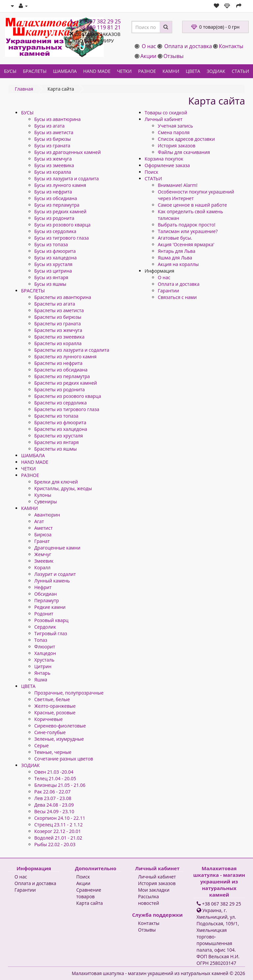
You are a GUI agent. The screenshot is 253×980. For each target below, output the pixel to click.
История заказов (177, 146)
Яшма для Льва (175, 258)
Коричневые (48, 719)
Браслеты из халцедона (61, 429)
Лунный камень (52, 581)
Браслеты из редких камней (66, 383)
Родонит (44, 614)
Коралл (42, 567)
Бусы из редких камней (60, 211)
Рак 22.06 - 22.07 (52, 792)
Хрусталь (44, 660)
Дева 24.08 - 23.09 (54, 805)
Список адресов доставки (186, 139)
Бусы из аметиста (54, 132)
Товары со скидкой (166, 113)
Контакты (231, 46)
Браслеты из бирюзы (58, 317)
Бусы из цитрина (53, 271)
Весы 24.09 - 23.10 (54, 811)
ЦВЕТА (193, 71)
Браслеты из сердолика (60, 403)
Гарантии (169, 291)
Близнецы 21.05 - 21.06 (60, 785)
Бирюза (43, 535)
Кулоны (43, 495)
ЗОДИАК (216, 71)
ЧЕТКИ (124, 71)
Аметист (43, 528)
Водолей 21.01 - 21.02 (58, 838)
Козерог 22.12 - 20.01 (57, 831)
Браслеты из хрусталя (59, 436)
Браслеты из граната (57, 324)
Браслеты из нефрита (58, 363)
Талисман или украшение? (188, 231)
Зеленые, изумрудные (59, 739)
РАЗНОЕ (147, 71)
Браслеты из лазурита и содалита (72, 350)
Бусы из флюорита (55, 251)
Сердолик (45, 627)
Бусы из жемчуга (53, 159)
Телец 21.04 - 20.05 (55, 778)
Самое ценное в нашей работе (192, 205)
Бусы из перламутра (57, 205)
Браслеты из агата (55, 304)
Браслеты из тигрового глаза (67, 409)
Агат (39, 521)
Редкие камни (50, 607)
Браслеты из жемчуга (58, 330)
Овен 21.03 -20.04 (54, 772)
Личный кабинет (164, 119)
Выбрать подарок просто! (187, 225)
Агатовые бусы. (175, 238)
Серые (42, 745)
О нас (149, 46)
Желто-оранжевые (55, 706)
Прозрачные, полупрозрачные (69, 693)
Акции (148, 56)
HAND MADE (97, 71)
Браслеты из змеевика (59, 337)
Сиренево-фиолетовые (60, 726)
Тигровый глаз (51, 633)
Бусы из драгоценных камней (68, 152)
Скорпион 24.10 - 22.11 (60, 818)
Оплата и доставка (188, 46)
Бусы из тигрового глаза (61, 238)
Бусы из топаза (51, 244)
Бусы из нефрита (53, 192)
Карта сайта (90, 903)
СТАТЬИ (241, 71)
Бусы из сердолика (55, 231)
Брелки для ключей (56, 482)
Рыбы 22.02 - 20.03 (55, 844)
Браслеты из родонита (59, 389)
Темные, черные (53, 752)
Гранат (42, 541)
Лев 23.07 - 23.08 (53, 798)
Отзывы (173, 56)
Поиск (151, 172)
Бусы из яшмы (50, 284)
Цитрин (43, 666)
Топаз (41, 640)
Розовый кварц (51, 620)
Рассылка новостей (149, 900)
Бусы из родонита (54, 218)
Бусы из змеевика (54, 165)
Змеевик (44, 561)
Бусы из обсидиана (56, 198)
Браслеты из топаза (56, 416)
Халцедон (45, 653)
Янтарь (42, 673)
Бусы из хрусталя (53, 264)
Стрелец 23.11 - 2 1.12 (58, 825)
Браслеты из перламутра (62, 376)
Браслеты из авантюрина (63, 297)
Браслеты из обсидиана (61, 370)
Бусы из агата (49, 126)
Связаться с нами (177, 297)
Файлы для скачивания (184, 152)
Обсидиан (45, 594)
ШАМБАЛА (65, 71)
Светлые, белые (52, 699)
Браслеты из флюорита (60, 422)
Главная (24, 89)
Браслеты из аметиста (59, 310)
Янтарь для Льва (177, 251)
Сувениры (46, 502)
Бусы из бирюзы (53, 139)
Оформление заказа (167, 165)
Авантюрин (47, 515)
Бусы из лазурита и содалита (67, 178)
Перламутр (47, 600)
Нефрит (43, 587)
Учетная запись (175, 126)
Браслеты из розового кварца (68, 396)
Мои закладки (154, 890)
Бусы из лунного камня (60, 185)
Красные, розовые (55, 713)
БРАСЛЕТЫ (35, 71)
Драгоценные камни (57, 548)
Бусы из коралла (53, 172)
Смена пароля (174, 132)
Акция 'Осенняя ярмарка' (186, 244)
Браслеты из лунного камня (65, 356)
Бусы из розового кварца (62, 225)
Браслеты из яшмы (56, 449)
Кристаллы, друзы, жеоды (63, 488)
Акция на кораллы (178, 264)
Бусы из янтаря (51, 277)
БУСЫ (10, 71)
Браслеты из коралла (58, 343)
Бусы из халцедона (56, 258)
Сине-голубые (50, 732)
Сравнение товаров (89, 893)
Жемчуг (43, 554)
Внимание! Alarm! (178, 185)
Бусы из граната (52, 146)
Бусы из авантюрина (57, 119)
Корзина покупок (164, 159)
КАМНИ (171, 71)
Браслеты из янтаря (56, 442)
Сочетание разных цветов (64, 759)
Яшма (41, 680)
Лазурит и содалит (55, 574)
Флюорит (45, 647)
